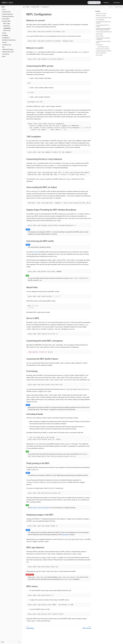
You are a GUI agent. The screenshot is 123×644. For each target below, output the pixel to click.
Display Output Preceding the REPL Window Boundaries (104, 29)
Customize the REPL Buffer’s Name (103, 42)
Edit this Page (119, 7)
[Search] (94, 3)
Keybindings (7, 26)
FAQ (3, 47)
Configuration (7, 28)
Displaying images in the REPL (104, 51)
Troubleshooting (7, 45)
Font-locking (99, 45)
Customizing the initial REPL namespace (103, 39)
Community (116, 3)
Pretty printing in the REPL (103, 49)
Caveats (4, 42)
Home (4, 9)
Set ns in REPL (100, 36)
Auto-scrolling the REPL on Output (103, 26)
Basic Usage (7, 23)
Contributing (6, 54)
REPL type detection (101, 53)
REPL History (7, 31)
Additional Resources (8, 52)
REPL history (99, 55)
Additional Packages (8, 49)
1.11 (110, 7)
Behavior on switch (101, 16)
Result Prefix (99, 34)
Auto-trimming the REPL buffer (104, 32)
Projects (106, 3)
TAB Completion (100, 20)
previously (35, 252)
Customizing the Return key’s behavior (103, 22)
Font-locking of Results (103, 47)
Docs (11, 3)
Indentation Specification (9, 40)
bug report (66, 535)
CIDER (4, 3)
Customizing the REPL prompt (104, 18)
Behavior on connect (101, 14)
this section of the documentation (40, 508)
